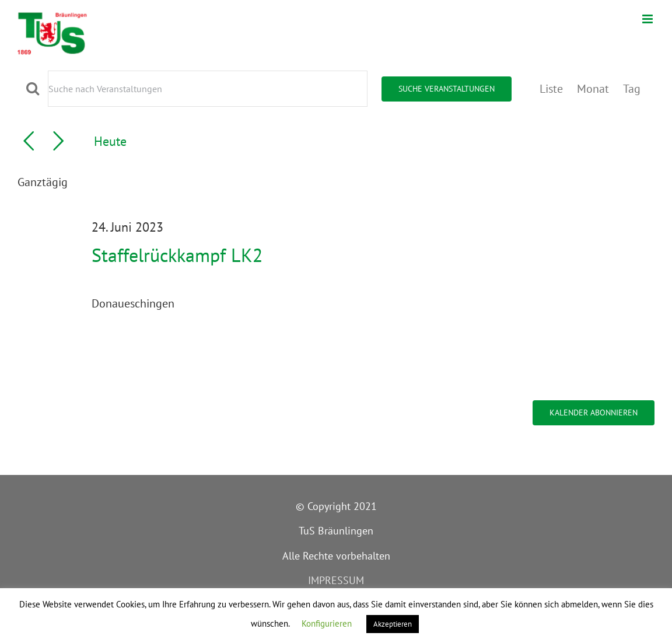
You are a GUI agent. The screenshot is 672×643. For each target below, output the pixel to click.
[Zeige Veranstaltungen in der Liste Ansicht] (551, 89)
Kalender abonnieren (594, 413)
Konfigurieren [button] (327, 623)
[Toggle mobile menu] (648, 19)
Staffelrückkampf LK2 (177, 255)
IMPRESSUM (336, 580)
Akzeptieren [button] (393, 624)
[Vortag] (29, 141)
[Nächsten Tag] (58, 141)
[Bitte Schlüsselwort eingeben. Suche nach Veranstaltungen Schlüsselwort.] (208, 89)
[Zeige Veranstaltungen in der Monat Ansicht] (593, 89)
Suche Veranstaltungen (447, 89)
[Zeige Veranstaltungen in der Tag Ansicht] (632, 89)
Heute (110, 141)
